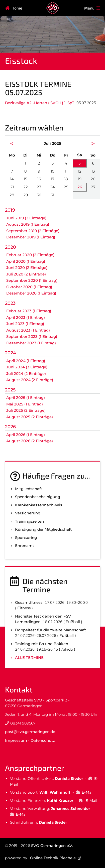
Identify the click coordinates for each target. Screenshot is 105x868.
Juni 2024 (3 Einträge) (27, 367)
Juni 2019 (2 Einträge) (26, 218)
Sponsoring (26, 538)
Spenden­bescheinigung (38, 497)
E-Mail (88, 792)
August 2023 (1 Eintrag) (28, 330)
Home (17, 8)
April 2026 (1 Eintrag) (26, 435)
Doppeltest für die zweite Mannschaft (50, 630)
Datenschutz (43, 740)
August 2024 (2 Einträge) (30, 380)
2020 (11, 247)
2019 (10, 210)
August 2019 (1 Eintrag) (28, 224)
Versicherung (28, 513)
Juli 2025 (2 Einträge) (26, 410)
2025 (10, 390)
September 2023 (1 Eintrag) (32, 336)
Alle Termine (29, 658)
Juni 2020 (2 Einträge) (27, 268)
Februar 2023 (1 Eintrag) (29, 311)
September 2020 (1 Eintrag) (32, 280)
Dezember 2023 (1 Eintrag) (31, 343)
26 (80, 187)
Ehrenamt (25, 546)
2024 (11, 353)
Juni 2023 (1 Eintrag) (25, 324)
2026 (10, 427)
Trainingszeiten (29, 521)
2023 (10, 303)
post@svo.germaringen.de (30, 732)
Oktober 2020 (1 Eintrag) (29, 287)
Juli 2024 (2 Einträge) (26, 374)
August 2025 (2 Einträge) (30, 417)
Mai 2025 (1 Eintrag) (25, 404)
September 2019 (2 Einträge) (33, 231)
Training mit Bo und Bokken (42, 644)
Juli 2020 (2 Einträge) (26, 274)
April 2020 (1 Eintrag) (26, 261)
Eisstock (21, 60)
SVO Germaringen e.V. (52, 846)
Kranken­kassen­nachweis (39, 505)
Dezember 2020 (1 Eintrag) (31, 293)
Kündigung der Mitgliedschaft (43, 529)
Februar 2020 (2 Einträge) (30, 255)
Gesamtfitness (29, 602)
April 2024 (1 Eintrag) (26, 361)
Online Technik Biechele (53, 858)
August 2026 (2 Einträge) (30, 441)
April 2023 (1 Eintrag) (26, 317)
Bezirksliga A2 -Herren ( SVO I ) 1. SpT (40, 103)
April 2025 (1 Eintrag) (26, 398)
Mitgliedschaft (29, 489)
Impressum (16, 740)
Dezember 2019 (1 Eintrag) (31, 237)
